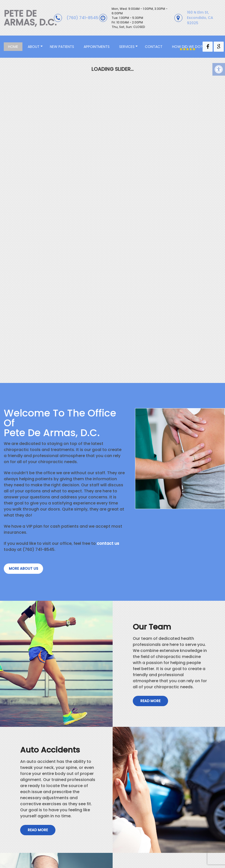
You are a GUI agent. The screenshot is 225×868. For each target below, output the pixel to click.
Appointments (97, 47)
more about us (23, 568)
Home (13, 47)
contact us (108, 543)
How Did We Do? (187, 47)
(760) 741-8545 (82, 18)
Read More (150, 701)
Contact (154, 47)
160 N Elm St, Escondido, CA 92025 (200, 18)
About (34, 47)
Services (127, 47)
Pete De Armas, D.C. (30, 18)
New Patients (62, 47)
